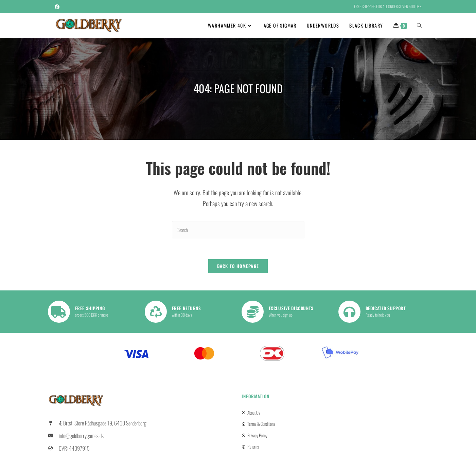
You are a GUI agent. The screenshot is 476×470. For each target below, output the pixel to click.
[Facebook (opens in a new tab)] (58, 6)
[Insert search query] (238, 230)
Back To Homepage (238, 266)
